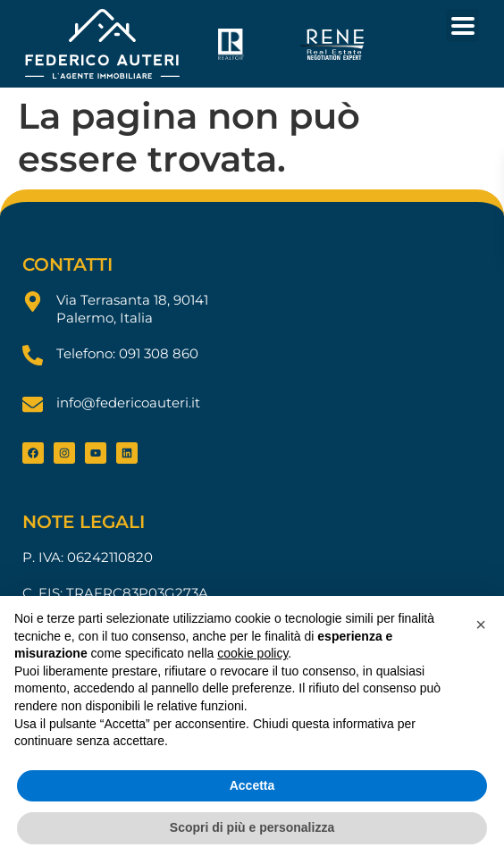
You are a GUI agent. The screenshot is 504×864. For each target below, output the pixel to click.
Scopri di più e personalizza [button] (252, 827)
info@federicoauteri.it (128, 403)
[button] (481, 625)
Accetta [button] (252, 785)
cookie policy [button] (252, 653)
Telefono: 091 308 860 (127, 353)
